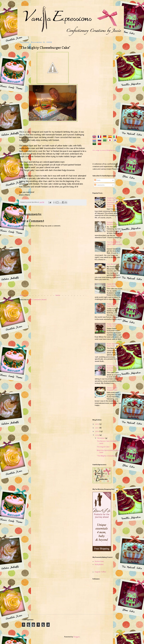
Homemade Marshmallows (112, 223)
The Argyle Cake (103, 447)
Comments (99, 185)
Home (58, 295)
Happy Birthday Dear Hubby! (113, 285)
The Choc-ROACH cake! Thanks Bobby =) (114, 244)
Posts (97, 180)
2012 (97, 424)
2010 (97, 431)
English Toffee (100, 572)
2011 (97, 428)
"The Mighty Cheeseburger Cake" (109, 456)
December (101, 438)
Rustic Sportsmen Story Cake (113, 345)
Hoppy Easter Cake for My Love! (114, 325)
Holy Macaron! (112, 264)
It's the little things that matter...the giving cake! (114, 368)
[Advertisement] (107, 86)
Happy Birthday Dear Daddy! (113, 305)
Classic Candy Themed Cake (112, 389)
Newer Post (24, 295)
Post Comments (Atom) (38, 300)
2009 (97, 435)
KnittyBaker (99, 564)
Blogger (77, 637)
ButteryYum (99, 561)
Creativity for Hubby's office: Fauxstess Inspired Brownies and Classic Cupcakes (114, 202)
